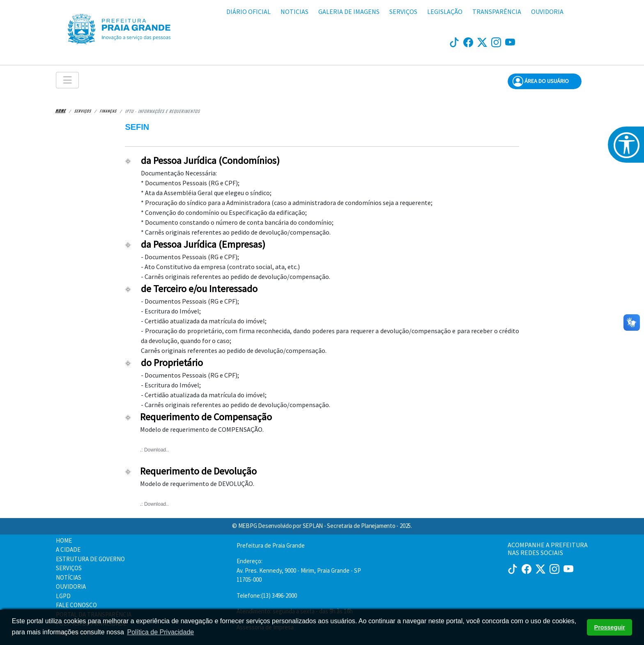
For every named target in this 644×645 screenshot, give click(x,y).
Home (61, 111)
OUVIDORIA (547, 12)
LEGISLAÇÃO (445, 12)
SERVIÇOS (403, 12)
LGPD (63, 596)
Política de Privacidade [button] (160, 632)
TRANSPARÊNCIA (497, 12)
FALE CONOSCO (76, 605)
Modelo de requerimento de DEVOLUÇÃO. (288, 499)
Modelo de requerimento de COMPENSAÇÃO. (288, 445)
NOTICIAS (294, 12)
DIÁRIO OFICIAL (248, 12)
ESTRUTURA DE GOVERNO (90, 559)
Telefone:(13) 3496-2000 (267, 595)
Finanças (108, 111)
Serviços (83, 111)
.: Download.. (154, 450)
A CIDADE (68, 549)
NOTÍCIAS (69, 577)
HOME (64, 540)
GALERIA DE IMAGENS (349, 12)
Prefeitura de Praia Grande (271, 545)
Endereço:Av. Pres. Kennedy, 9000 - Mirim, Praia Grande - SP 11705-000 (299, 570)
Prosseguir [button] (610, 627)
